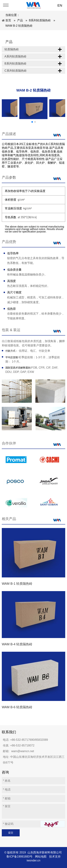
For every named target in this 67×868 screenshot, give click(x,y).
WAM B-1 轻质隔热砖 (17, 584)
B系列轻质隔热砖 (15, 64)
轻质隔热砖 (12, 49)
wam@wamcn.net (23, 751)
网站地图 (41, 857)
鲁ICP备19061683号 (19, 857)
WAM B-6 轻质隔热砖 (17, 707)
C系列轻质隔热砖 (16, 71)
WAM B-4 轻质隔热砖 (17, 644)
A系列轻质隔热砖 (15, 56)
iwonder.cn (33, 860)
